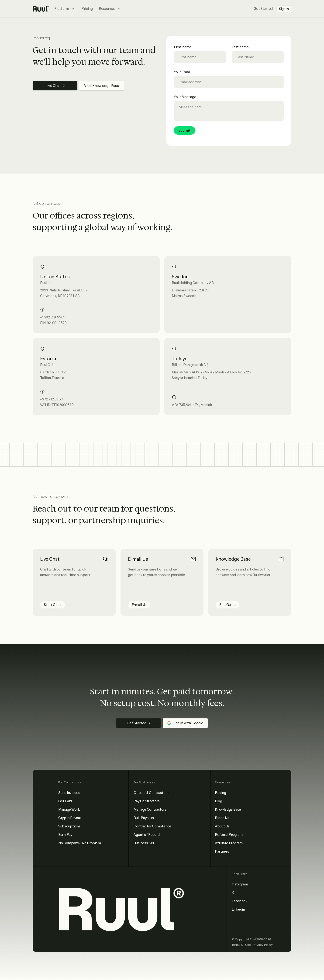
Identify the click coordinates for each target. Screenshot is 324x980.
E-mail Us (139, 605)
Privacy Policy (263, 945)
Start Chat (52, 605)
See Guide (227, 605)
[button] (65, 9)
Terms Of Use (242, 945)
